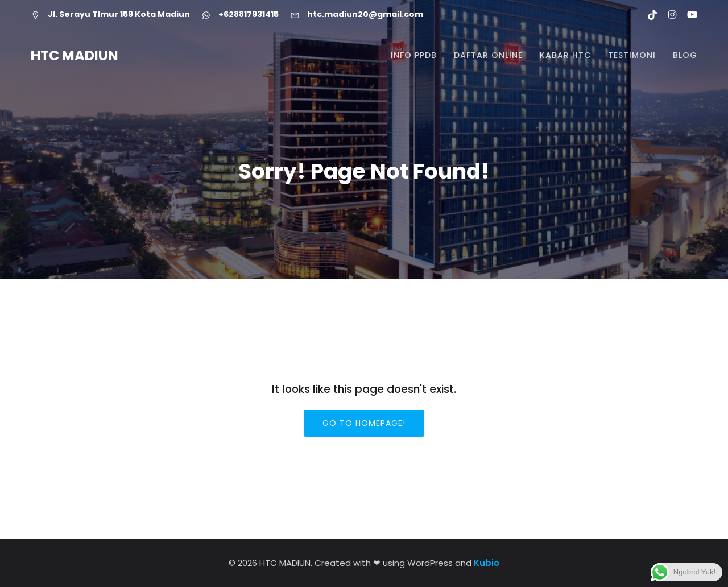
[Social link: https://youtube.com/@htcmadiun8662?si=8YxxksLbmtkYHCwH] (687, 15)
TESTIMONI (632, 56)
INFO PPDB (414, 56)
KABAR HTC (565, 56)
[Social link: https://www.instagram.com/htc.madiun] (667, 15)
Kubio (487, 563)
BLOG (685, 56)
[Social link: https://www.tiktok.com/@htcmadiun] (648, 15)
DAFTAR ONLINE (488, 56)
